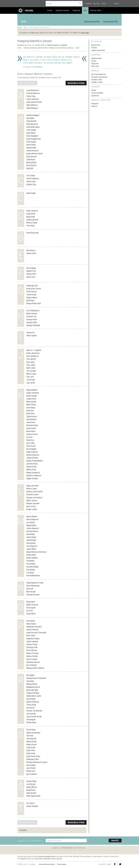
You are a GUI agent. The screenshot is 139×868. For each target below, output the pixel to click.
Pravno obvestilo (57, 859)
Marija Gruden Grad (34, 303)
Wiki (85, 10)
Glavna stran (96, 45)
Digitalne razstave (62, 10)
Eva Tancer (31, 803)
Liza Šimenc (31, 784)
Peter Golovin (31, 291)
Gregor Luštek (32, 509)
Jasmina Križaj (32, 464)
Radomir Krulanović (34, 476)
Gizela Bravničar (32, 151)
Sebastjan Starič (33, 759)
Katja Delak (31, 214)
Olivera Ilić (30, 333)
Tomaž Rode (31, 705)
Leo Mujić (30, 573)
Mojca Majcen (32, 516)
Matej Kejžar (31, 402)
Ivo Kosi (29, 437)
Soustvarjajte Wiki (110, 22)
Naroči (115, 841)
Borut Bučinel (31, 165)
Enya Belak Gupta (33, 127)
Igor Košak (30, 443)
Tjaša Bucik (31, 159)
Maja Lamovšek (32, 486)
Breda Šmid (31, 790)
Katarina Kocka (32, 425)
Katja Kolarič (31, 428)
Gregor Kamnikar (33, 393)
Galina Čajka (31, 193)
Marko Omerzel (32, 605)
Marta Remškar (32, 690)
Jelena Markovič (33, 528)
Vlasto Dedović (32, 211)
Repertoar (76, 10)
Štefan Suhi (31, 771)
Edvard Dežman (32, 220)
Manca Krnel (31, 470)
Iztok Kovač (31, 446)
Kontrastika (39, 859)
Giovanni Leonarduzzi (34, 498)
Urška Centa (31, 181)
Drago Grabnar (32, 297)
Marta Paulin (31, 624)
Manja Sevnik (31, 744)
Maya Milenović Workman (36, 552)
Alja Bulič (30, 168)
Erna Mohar (31, 570)
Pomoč (94, 61)
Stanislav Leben (32, 494)
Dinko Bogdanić (32, 136)
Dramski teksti (96, 10)
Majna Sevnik (31, 741)
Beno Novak (31, 592)
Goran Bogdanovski (34, 139)
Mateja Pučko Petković (35, 668)
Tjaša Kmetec (32, 416)
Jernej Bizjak (31, 130)
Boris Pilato (31, 635)
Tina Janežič (31, 359)
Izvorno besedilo (97, 93)
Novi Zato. (96, 3)
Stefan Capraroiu (33, 178)
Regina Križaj (31, 467)
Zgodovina (95, 96)
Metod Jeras (31, 374)
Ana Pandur (31, 621)
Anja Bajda (30, 118)
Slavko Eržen (31, 253)
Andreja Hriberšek (33, 325)
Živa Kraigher (31, 449)
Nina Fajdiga (31, 268)
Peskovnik (95, 64)
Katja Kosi (30, 440)
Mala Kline (30, 413)
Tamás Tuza (31, 96)
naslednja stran (76, 83)
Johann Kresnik (32, 458)
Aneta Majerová (32, 519)
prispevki (64, 45)
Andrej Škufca (32, 787)
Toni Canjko (31, 175)
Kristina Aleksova (33, 93)
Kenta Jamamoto (33, 353)
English (117, 3)
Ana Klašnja (31, 408)
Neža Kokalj (31, 145)
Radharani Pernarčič (34, 627)
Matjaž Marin (31, 525)
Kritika (50, 10)
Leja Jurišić (31, 383)
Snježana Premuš (33, 662)
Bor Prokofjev (32, 665)
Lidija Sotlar (31, 747)
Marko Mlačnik (32, 558)
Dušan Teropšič (32, 806)
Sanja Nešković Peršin (35, 583)
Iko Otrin (30, 611)
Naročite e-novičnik (30, 841)
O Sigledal (88, 3)
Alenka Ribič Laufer (34, 696)
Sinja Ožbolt (31, 614)
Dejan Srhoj (31, 750)
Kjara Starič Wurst (33, 756)
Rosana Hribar (32, 322)
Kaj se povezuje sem (99, 74)
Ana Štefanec (31, 419)
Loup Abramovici (33, 90)
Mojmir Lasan (31, 489)
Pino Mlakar (31, 564)
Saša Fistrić (31, 277)
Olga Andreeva (32, 105)
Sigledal (23, 859)
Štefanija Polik (32, 647)
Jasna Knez (31, 422)
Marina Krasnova (33, 455)
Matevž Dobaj (32, 223)
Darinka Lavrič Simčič (35, 492)
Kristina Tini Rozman (34, 711)
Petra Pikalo (31, 730)
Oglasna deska (96, 58)
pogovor (56, 45)
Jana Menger (31, 540)
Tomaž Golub (31, 295)
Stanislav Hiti (31, 316)
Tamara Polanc (32, 644)
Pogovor (94, 106)
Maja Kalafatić (32, 390)
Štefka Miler (31, 555)
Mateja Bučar (31, 162)
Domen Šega (31, 781)
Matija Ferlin (31, 274)
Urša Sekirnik (31, 739)
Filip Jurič (30, 377)
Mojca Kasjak (31, 396)
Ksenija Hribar (32, 319)
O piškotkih (47, 859)
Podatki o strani (97, 82)
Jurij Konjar (31, 380)
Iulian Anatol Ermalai (34, 102)
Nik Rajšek (30, 675)
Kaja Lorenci (31, 506)
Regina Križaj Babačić (35, 461)
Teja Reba (30, 681)
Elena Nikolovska (33, 586)
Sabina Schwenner (33, 733)
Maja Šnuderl (31, 793)
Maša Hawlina (32, 313)
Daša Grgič (30, 300)
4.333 (32, 33)
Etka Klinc (30, 411)
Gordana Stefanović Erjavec (37, 762)
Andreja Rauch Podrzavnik (36, 678)
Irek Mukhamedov (33, 576)
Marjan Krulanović (33, 473)
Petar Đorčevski (32, 233)
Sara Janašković (32, 356)
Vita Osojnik (31, 608)
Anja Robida (31, 699)
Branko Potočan (32, 653)
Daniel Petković (32, 630)
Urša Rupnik (31, 720)
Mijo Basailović (32, 124)
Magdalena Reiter (33, 687)
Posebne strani (97, 80)
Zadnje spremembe (92, 22)
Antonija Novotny (33, 595)
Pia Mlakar (30, 561)
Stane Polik (31, 753)
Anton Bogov (31, 142)
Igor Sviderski (32, 774)
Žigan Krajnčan (32, 452)
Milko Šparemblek (33, 796)
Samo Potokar (32, 659)
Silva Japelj (31, 365)
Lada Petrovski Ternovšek (36, 633)
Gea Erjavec (31, 250)
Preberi (94, 90)
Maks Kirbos (31, 405)
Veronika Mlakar (32, 567)
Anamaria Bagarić (33, 115)
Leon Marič (31, 522)
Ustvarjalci (23, 830)
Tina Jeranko (31, 371)
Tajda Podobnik (32, 641)
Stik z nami (95, 66)
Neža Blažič (31, 133)
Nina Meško (31, 543)
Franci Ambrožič (33, 99)
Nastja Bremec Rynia (34, 153)
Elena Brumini (31, 157)
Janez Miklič (31, 549)
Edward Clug (31, 184)
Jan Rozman (31, 714)
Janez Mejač (31, 537)
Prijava (104, 3)
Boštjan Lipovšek (33, 503)
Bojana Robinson (33, 702)
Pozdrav (94, 48)
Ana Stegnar (31, 765)
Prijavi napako (62, 864)
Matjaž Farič (31, 271)
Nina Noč (30, 589)
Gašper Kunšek (32, 478)
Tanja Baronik (31, 121)
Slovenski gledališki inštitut (47, 856)
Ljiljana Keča (31, 399)
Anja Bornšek (31, 148)
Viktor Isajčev (32, 335)
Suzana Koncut (32, 434)
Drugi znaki (85, 33)
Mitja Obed (31, 602)
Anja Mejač (31, 534)
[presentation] (106, 841)
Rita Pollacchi (32, 650)
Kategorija (95, 103)
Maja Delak (31, 217)
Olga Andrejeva (32, 108)
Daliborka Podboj (33, 639)
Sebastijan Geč (32, 286)
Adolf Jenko (31, 368)
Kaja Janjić (30, 362)
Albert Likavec (32, 500)
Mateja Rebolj (32, 684)
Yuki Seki (30, 736)
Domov (20, 27)
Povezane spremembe (99, 77)
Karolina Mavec (32, 531)
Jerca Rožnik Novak (34, 717)
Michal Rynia (31, 722)
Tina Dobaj (30, 226)
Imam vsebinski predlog (47, 864)
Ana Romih (30, 708)
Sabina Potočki (32, 656)
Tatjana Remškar (33, 693)
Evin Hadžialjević (33, 311)
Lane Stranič (31, 768)
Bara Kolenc (31, 431)
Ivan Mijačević (32, 546)
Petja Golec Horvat (34, 289)
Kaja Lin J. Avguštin (34, 350)
